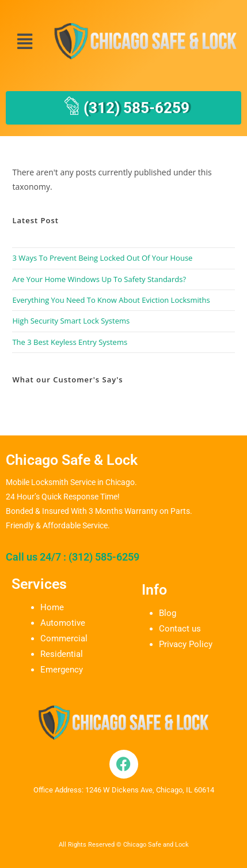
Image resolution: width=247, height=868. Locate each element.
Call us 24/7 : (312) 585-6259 (73, 557)
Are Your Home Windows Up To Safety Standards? (99, 279)
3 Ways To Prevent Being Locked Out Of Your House (102, 258)
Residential (62, 654)
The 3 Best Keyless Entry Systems (70, 342)
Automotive (63, 623)
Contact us (180, 629)
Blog (168, 613)
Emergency (62, 670)
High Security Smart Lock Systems (71, 321)
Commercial (64, 638)
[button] (24, 41)
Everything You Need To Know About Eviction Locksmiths (111, 300)
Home (52, 607)
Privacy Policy (186, 644)
